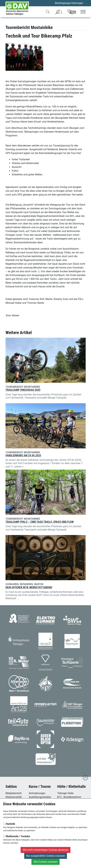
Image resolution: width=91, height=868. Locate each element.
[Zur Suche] (48, 12)
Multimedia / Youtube (17, 836)
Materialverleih (14, 797)
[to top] (85, 779)
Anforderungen (37, 793)
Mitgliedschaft (14, 793)
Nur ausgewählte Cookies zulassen (46, 856)
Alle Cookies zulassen (45, 862)
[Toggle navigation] (83, 12)
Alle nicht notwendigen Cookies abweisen (45, 850)
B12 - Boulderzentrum (69, 797)
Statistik (9, 824)
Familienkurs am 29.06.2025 (23, 455)
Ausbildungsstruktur (40, 797)
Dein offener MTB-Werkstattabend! (29, 587)
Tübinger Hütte (65, 793)
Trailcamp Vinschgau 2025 (23, 390)
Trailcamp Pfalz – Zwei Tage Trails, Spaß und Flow (40, 522)
